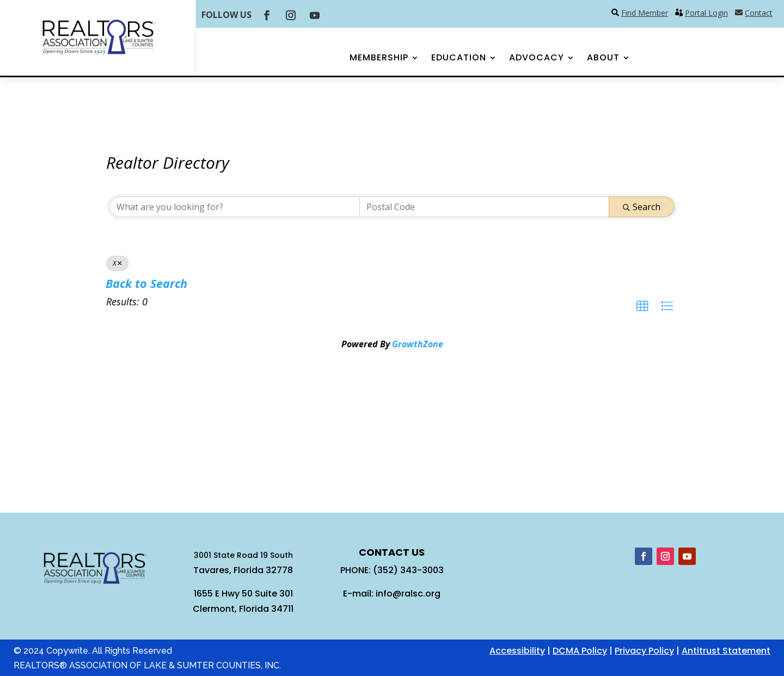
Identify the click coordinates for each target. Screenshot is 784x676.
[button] (642, 306)
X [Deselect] (117, 263)
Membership (379, 59)
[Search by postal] (485, 207)
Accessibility (517, 651)
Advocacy (537, 59)
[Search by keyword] (235, 207)
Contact (759, 13)
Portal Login (706, 13)
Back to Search (146, 283)
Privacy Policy (644, 651)
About (603, 59)
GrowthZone (418, 344)
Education (459, 59)
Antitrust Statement (726, 651)
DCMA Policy (580, 651)
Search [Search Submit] (642, 207)
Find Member (645, 13)
